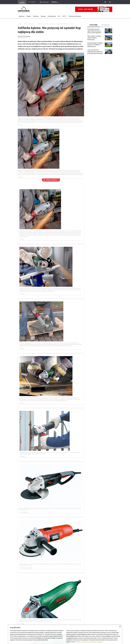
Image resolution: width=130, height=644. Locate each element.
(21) (51, 180)
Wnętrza (36, 16)
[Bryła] (55, 2)
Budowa (22, 16)
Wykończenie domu (30, 24)
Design (43, 16)
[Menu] (110, 2)
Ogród (29, 16)
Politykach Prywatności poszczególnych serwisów (89, 642)
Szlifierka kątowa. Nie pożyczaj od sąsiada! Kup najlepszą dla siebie (55, 24)
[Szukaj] (105, 2)
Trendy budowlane (75, 16)
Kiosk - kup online (94, 9)
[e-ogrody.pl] (44, 2)
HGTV (64, 16)
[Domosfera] (32, 2)
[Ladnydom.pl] (22, 2)
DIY (59, 16)
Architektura (52, 16)
